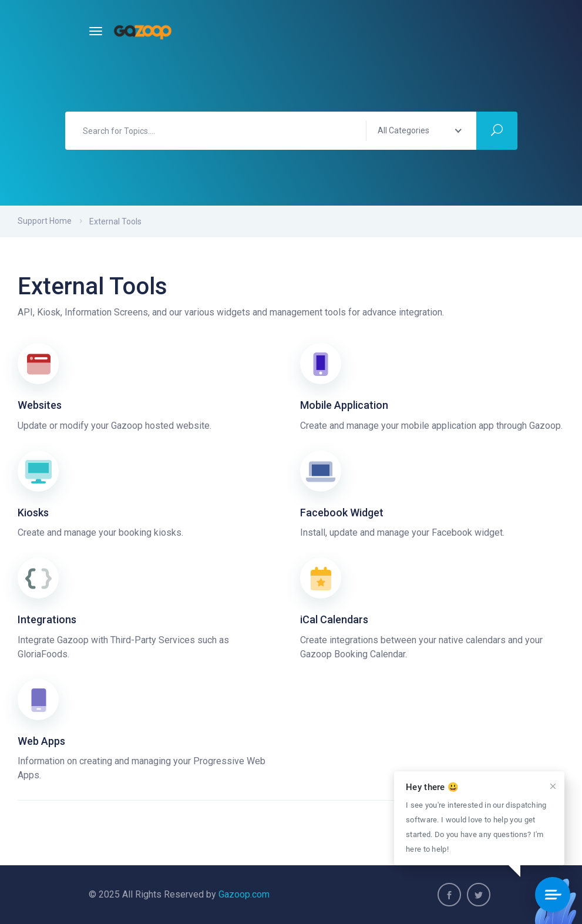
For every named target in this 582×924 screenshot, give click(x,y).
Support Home (45, 221)
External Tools (115, 221)
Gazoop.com (244, 894)
